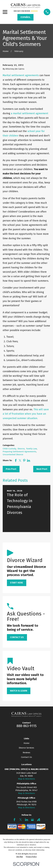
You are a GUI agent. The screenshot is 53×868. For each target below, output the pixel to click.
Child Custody (9, 449)
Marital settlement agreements (21, 75)
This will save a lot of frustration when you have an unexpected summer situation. (26, 414)
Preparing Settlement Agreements (19, 452)
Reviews (26, 753)
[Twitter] (21, 820)
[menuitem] (20, 857)
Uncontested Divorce (13, 455)
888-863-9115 (26, 726)
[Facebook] (14, 820)
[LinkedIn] (26, 820)
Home (26, 743)
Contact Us (26, 757)
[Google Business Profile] (32, 820)
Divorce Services (26, 748)
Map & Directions (26, 779)
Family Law (32, 449)
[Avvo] (39, 820)
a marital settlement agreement (30, 113)
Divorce (21, 449)
